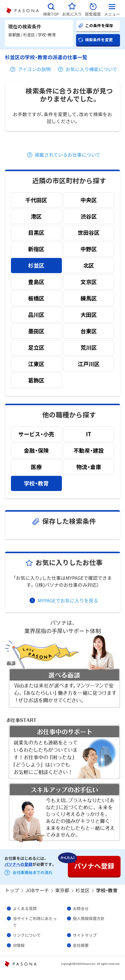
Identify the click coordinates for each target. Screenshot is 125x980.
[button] (51, 9)
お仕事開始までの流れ (33, 872)
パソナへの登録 (18, 864)
